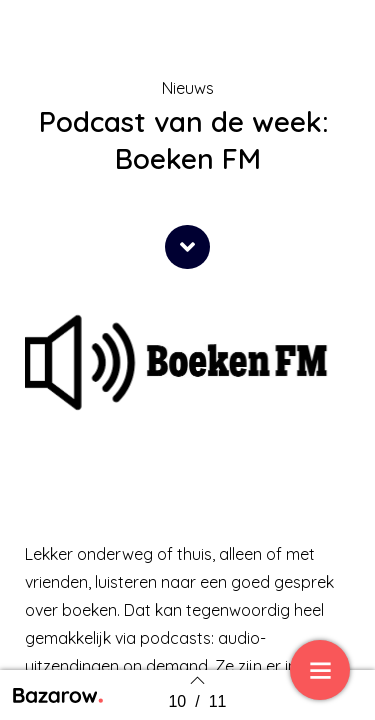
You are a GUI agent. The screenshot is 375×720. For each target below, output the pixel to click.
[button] (187, 247)
